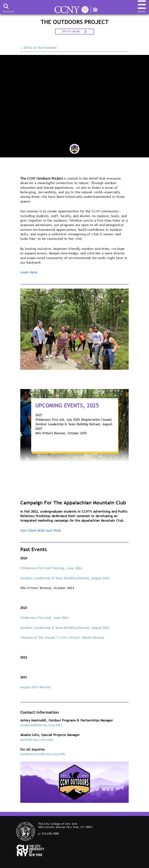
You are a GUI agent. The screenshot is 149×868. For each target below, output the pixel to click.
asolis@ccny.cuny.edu (37, 739)
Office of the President (40, 48)
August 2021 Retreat (36, 687)
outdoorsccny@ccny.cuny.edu (43, 754)
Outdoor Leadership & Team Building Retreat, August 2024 (65, 578)
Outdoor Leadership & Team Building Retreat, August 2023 (65, 628)
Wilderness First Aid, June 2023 (44, 618)
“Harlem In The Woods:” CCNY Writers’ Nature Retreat (62, 637)
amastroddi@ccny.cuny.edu (41, 725)
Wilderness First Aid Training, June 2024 (51, 568)
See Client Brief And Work (41, 530)
